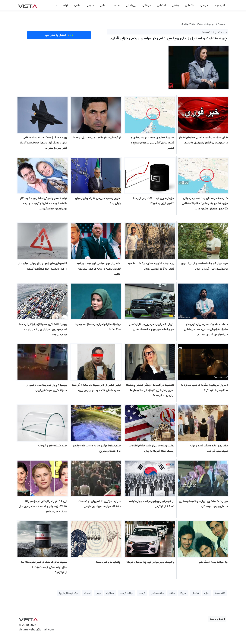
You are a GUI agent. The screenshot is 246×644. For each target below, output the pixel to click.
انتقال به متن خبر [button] (59, 35)
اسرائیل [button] (110, 593)
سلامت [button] (116, 5)
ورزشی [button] (175, 5)
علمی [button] (103, 5)
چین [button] (98, 593)
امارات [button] (87, 593)
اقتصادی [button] (190, 5)
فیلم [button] (66, 5)
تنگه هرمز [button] (220, 593)
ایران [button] (207, 593)
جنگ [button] (172, 593)
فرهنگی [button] (147, 5)
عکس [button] (77, 5)
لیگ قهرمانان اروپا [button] (69, 593)
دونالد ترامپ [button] (127, 593)
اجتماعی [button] (161, 5)
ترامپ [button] (142, 593)
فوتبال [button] (195, 593)
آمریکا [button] (183, 593)
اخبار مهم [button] (220, 5)
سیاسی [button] (204, 5)
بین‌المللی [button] (131, 5)
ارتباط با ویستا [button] (217, 619)
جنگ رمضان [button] (157, 593)
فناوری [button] (90, 5)
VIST (28, 5)
